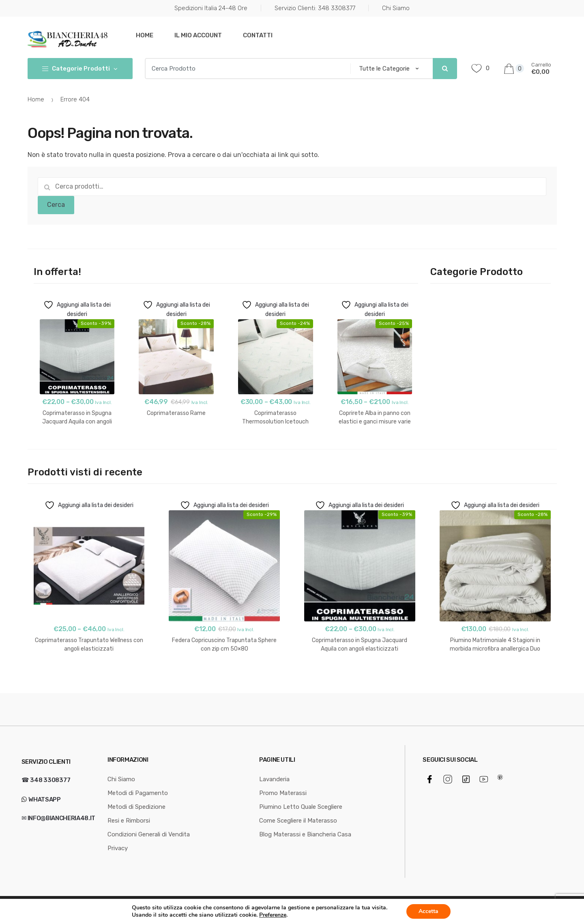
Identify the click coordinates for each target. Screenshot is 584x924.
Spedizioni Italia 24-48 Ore (211, 8)
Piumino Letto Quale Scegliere (301, 807)
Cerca (56, 205)
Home (145, 35)
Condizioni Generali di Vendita (149, 834)
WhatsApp (44, 799)
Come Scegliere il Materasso (298, 821)
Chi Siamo (396, 8)
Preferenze (273, 915)
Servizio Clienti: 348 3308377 (315, 8)
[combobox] (245, 69)
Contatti (258, 35)
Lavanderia (274, 779)
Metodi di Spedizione (136, 807)
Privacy (118, 848)
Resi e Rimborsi (129, 821)
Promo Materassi (283, 793)
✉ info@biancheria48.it (58, 818)
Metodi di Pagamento (138, 793)
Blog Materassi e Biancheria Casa (305, 834)
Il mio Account (198, 35)
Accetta (428, 911)
